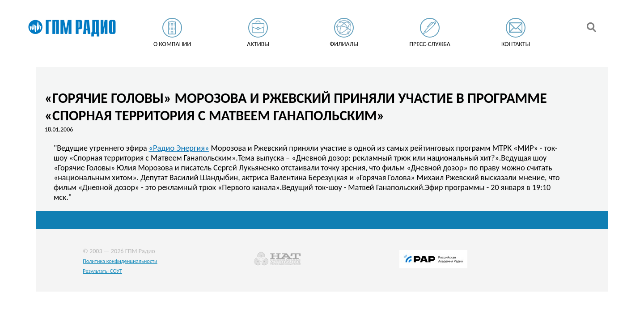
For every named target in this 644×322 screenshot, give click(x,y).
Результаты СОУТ (102, 271)
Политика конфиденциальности (120, 261)
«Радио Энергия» (179, 148)
